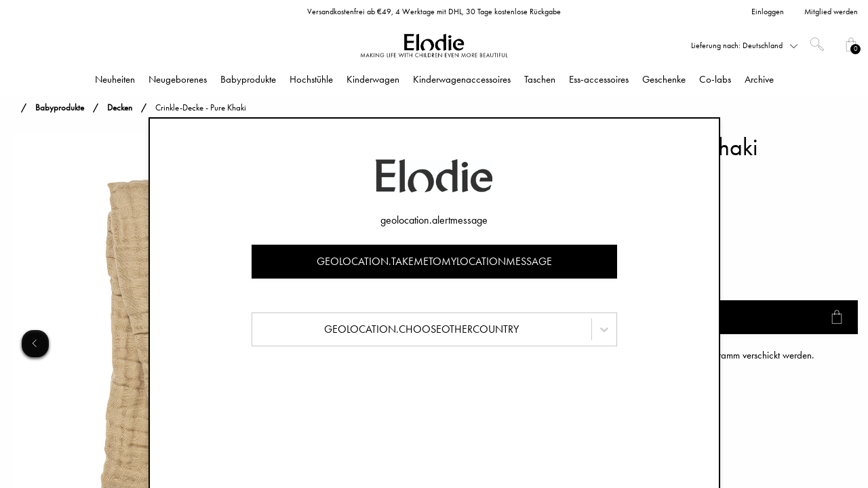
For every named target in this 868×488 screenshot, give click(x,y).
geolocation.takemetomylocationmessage (434, 261)
